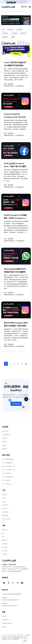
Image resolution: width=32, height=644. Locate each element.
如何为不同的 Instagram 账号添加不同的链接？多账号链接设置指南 (16, 324)
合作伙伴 (5, 33)
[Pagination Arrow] (26, 364)
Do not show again (21, 3)
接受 (25, 641)
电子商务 (5, 439)
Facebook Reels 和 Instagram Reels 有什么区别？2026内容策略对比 (15, 116)
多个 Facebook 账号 (8, 461)
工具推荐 (14, 33)
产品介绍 (10, 30)
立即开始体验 (16, 405)
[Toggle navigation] (30, 7)
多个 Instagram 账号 (9, 468)
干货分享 (23, 33)
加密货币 (5, 443)
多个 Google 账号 (7, 464)
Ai (3, 30)
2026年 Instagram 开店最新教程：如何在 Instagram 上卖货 (16, 217)
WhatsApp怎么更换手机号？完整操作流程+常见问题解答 (15, 270)
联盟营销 (5, 450)
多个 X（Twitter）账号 (9, 471)
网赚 (13, 37)
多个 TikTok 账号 (7, 475)
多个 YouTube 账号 (8, 478)
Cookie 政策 (10, 639)
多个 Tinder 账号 (7, 485)
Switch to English (11, 3)
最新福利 (5, 37)
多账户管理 (5, 432)
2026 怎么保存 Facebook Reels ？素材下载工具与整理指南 (16, 165)
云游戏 (4, 446)
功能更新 (19, 30)
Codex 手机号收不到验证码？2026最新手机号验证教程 (15, 64)
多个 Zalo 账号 (6, 482)
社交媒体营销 (6, 436)
